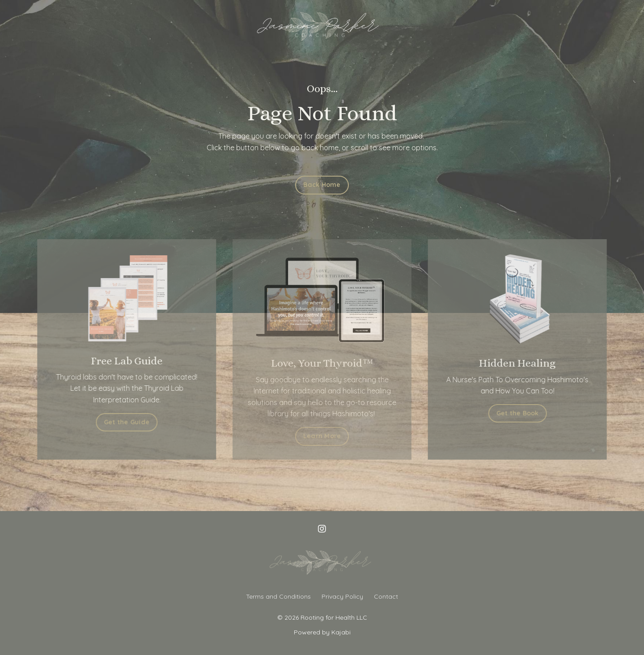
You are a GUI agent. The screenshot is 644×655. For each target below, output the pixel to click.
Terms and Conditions (278, 596)
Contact (386, 596)
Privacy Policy (342, 596)
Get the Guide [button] (122, 422)
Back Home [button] (322, 185)
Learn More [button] (322, 436)
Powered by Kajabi (322, 632)
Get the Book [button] (523, 413)
